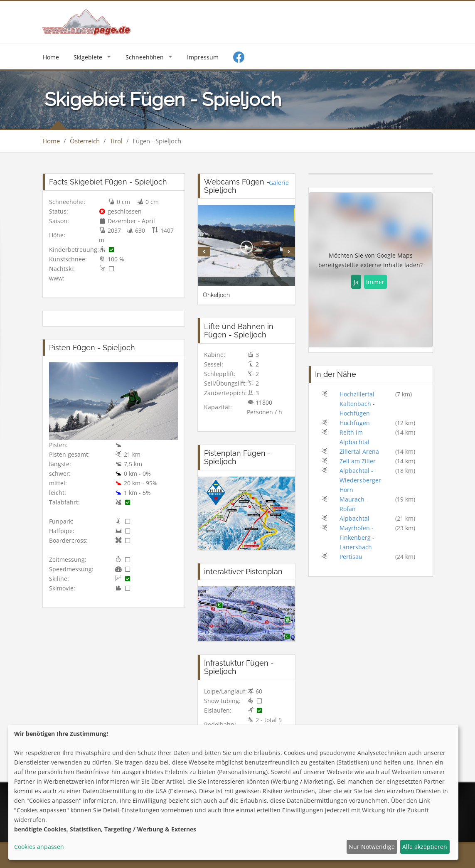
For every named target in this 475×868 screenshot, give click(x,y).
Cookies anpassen (39, 847)
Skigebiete (88, 57)
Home (51, 57)
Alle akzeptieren (425, 847)
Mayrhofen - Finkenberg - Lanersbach (357, 537)
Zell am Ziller (358, 461)
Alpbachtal (354, 518)
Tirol (116, 141)
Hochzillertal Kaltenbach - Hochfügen (357, 404)
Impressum (203, 57)
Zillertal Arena (359, 451)
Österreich (85, 141)
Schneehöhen (145, 57)
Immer (375, 282)
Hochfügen (355, 423)
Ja (356, 282)
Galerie (279, 183)
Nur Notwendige (372, 847)
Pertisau (351, 557)
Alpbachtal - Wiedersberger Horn (360, 480)
